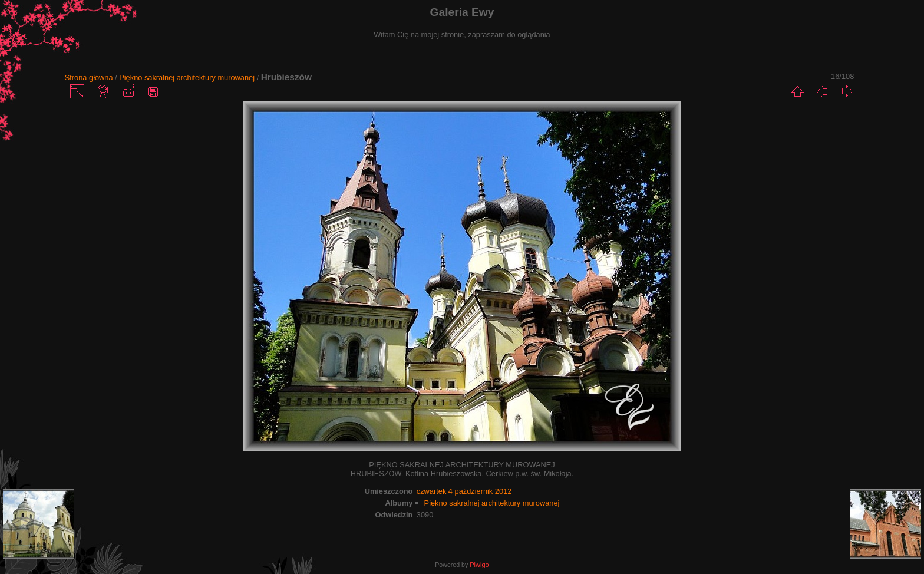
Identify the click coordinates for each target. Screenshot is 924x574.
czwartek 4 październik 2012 (464, 491)
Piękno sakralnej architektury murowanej (187, 77)
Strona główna (89, 77)
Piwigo (479, 565)
